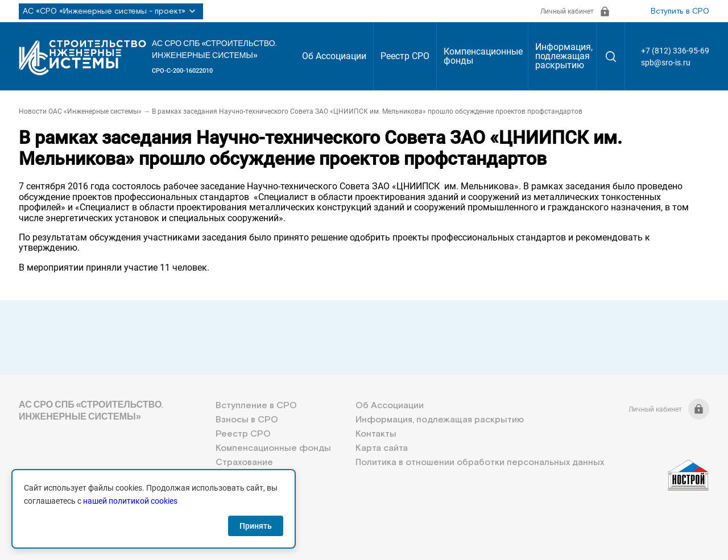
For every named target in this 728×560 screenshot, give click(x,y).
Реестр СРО (405, 56)
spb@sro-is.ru (666, 63)
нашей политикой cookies (130, 501)
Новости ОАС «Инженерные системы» (80, 111)
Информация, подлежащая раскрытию (564, 56)
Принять (256, 526)
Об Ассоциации (334, 56)
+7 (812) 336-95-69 (675, 51)
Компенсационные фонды (483, 56)
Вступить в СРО (680, 11)
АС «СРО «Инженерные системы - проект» (111, 11)
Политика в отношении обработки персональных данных (480, 462)
